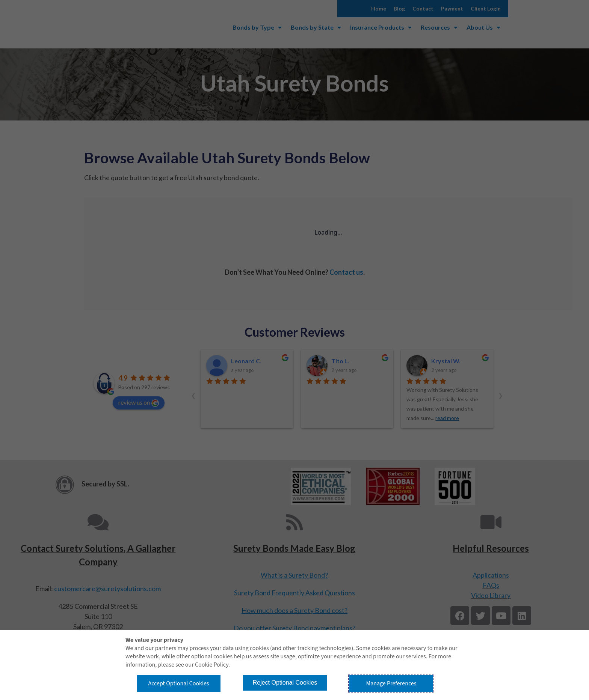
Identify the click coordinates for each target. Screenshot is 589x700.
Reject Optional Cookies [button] (285, 683)
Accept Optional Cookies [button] (178, 683)
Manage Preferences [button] (391, 683)
